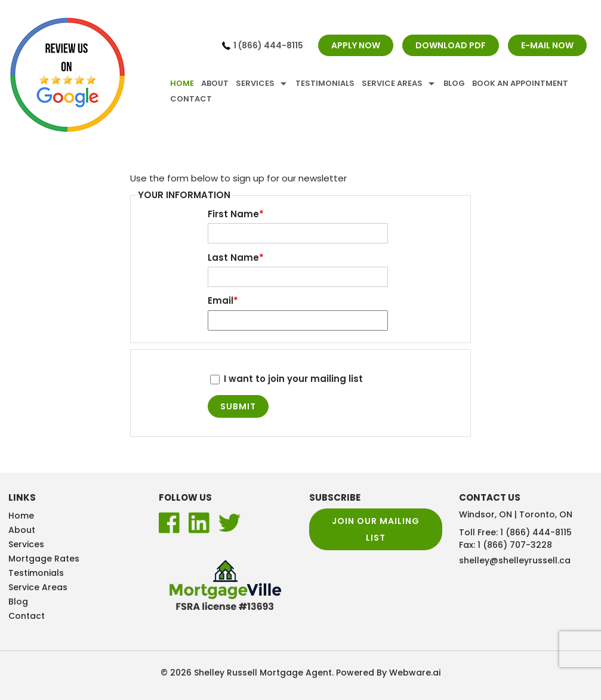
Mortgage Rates (44, 559)
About (215, 83)
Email (223, 301)
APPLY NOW (356, 45)
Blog (454, 83)
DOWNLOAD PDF (451, 45)
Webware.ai (415, 673)
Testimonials (325, 83)
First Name (236, 214)
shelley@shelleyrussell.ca (515, 560)
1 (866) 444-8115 (268, 45)
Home (182, 83)
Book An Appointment (520, 83)
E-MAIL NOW (547, 45)
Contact (191, 99)
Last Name (236, 258)
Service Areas (392, 83)
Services (255, 83)
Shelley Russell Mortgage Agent (263, 673)
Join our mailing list (376, 529)
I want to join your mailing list (286, 379)
